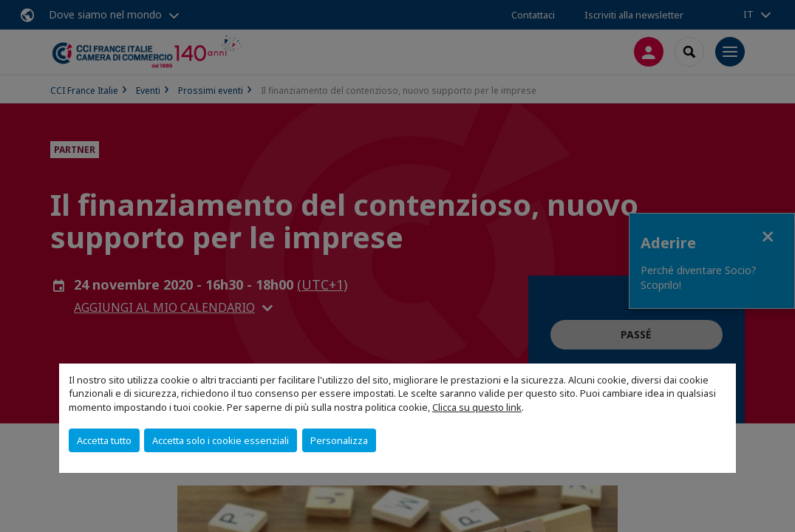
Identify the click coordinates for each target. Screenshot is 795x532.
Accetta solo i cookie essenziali (221, 440)
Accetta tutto (104, 440)
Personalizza (339, 440)
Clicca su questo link (477, 407)
